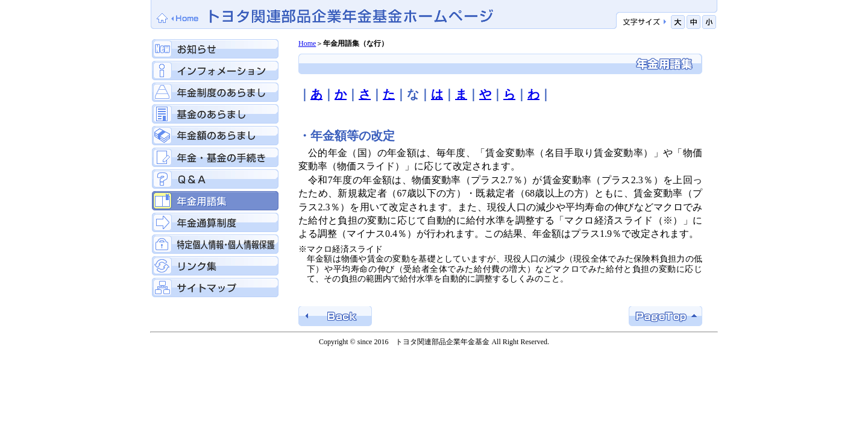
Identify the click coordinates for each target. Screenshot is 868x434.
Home (307, 43)
